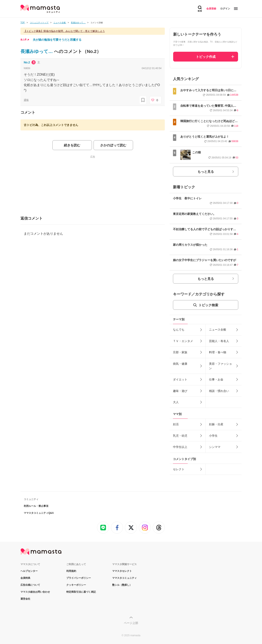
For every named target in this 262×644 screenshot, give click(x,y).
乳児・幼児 (180, 436)
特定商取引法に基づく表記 (81, 592)
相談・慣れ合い (219, 391)
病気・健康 (180, 364)
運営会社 (25, 599)
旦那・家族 (180, 352)
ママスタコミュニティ (124, 578)
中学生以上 (180, 447)
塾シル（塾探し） (122, 585)
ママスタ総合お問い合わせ (35, 592)
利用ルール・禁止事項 (36, 506)
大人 (176, 402)
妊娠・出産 (216, 424)
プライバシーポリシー (79, 578)
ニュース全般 (218, 330)
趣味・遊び (180, 391)
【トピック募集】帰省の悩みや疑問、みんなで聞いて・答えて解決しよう (64, 31)
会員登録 (211, 9)
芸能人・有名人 (219, 341)
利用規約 (71, 571)
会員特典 (25, 578)
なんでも (179, 330)
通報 (26, 100)
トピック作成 (206, 57)
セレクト (179, 469)
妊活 (176, 424)
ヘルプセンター (29, 571)
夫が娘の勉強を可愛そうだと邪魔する (57, 40)
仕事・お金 (216, 379)
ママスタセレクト (122, 571)
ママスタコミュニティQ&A (39, 513)
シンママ (215, 447)
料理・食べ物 (218, 352)
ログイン (225, 9)
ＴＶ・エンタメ (183, 341)
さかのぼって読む (113, 145)
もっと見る (206, 172)
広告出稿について (30, 585)
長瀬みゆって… (37, 51)
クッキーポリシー (76, 585)
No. (27, 62)
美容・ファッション (220, 366)
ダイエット (180, 379)
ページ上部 (131, 623)
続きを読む (72, 145)
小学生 (213, 436)
